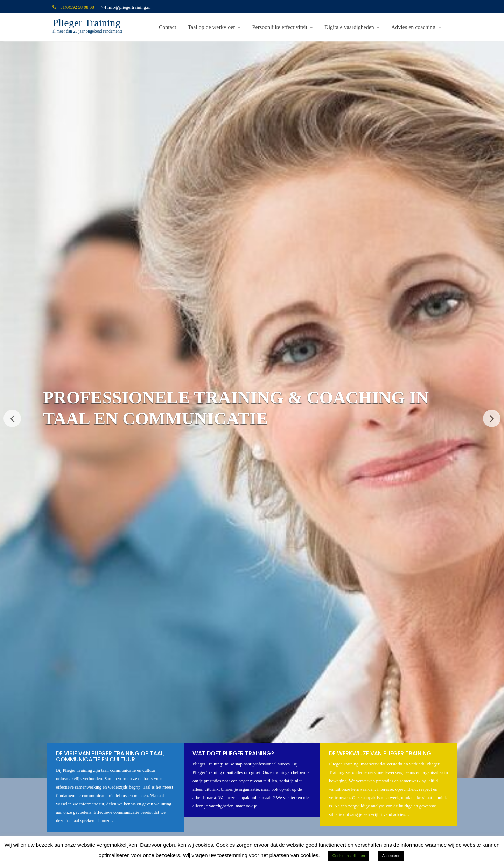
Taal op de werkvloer (211, 27)
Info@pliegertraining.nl (126, 7)
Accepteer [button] (391, 856)
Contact (168, 27)
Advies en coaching (413, 27)
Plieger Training (86, 23)
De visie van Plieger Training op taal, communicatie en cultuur (110, 757)
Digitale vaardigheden (349, 27)
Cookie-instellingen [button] (349, 856)
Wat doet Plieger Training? (233, 754)
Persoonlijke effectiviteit (280, 27)
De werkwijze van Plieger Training (380, 754)
